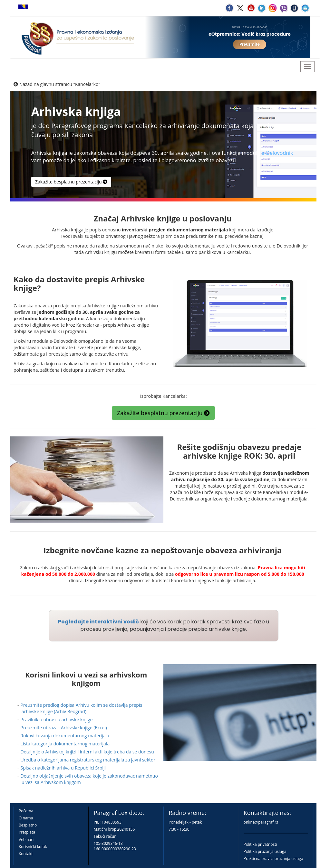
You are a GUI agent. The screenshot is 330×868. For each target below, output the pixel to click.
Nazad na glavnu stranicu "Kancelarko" (57, 84)
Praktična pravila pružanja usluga (273, 859)
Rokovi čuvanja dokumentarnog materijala (65, 736)
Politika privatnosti (260, 844)
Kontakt (26, 854)
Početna (26, 811)
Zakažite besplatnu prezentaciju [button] (71, 182)
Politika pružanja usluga (265, 851)
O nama (26, 818)
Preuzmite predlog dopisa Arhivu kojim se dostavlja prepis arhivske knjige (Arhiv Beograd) (82, 708)
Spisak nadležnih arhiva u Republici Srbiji (63, 768)
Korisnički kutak (33, 847)
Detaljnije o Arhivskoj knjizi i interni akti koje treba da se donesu (87, 752)
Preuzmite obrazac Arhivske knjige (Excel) (64, 728)
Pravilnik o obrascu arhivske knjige (57, 719)
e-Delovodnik (277, 153)
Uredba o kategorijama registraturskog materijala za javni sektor (88, 760)
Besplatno (28, 825)
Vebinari (26, 840)
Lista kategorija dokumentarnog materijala (65, 744)
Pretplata (27, 832)
